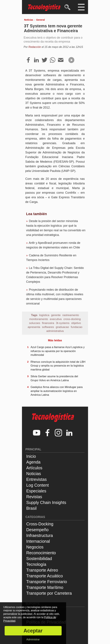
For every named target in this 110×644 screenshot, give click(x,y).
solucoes (35, 323)
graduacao (62, 327)
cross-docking (72, 319)
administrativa (55, 331)
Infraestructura (40, 535)
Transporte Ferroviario (47, 582)
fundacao (76, 327)
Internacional (38, 541)
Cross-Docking (40, 524)
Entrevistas (37, 479)
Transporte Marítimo (45, 587)
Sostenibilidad (39, 559)
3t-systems (63, 323)
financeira (48, 323)
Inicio (31, 456)
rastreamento (71, 315)
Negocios (35, 547)
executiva (56, 319)
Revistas (34, 497)
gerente (56, 315)
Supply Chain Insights (46, 502)
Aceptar (33, 631)
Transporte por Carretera (49, 593)
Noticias (34, 474)
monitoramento (39, 319)
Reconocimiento (41, 553)
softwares (48, 327)
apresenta (34, 327)
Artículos (34, 468)
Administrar (33, 639)
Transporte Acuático (45, 576)
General (40, 20)
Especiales (36, 491)
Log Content (37, 485)
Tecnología (36, 564)
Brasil (31, 508)
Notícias (29, 20)
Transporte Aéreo (42, 570)
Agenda (33, 462)
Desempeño (37, 530)
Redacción (35, 47)
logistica (44, 315)
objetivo (76, 323)
